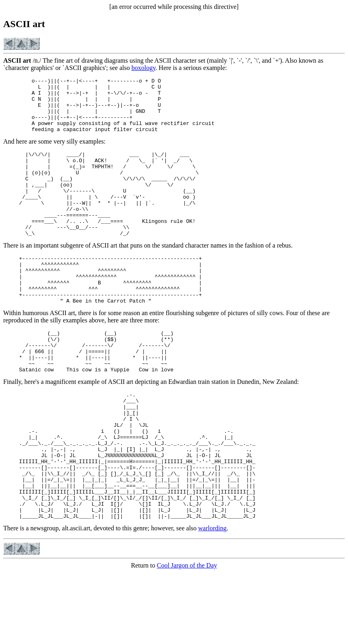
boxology (143, 68)
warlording (212, 600)
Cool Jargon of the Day (187, 637)
